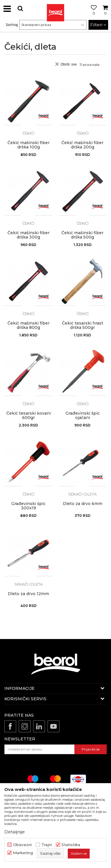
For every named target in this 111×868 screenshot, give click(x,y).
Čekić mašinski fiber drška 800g (29, 325)
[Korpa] (105, 15)
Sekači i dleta (82, 494)
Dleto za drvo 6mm (83, 504)
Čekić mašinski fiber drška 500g (82, 235)
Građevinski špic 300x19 (28, 506)
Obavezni (22, 845)
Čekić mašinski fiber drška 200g (82, 145)
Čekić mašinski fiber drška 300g (29, 235)
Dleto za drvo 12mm (28, 594)
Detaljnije (15, 832)
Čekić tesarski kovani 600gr (29, 416)
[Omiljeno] (92, 15)
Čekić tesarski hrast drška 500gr (83, 325)
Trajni (47, 845)
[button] (20, 9)
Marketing (23, 853)
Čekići (28, 133)
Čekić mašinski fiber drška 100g (29, 145)
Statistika (71, 845)
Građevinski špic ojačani (83, 416)
